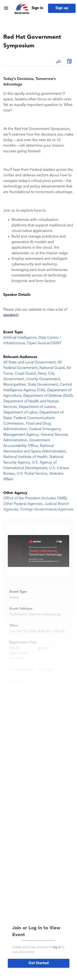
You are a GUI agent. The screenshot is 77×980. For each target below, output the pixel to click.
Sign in (37, 8)
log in (57, 947)
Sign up (62, 8)
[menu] (6, 8)
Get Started (39, 963)
